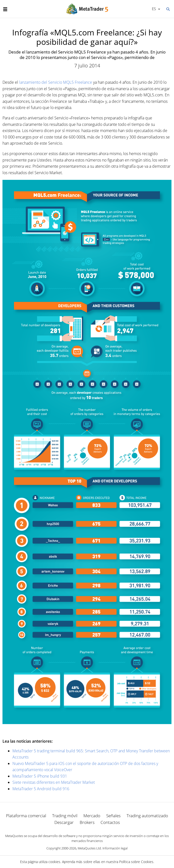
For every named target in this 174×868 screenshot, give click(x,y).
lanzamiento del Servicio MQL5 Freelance (56, 82)
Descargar (64, 822)
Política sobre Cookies (136, 862)
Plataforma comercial (26, 816)
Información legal (115, 848)
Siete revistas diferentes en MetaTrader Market (54, 782)
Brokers (87, 822)
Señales (113, 816)
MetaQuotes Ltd (89, 848)
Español (154, 9)
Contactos (110, 822)
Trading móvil (65, 816)
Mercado (92, 816)
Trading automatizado (147, 816)
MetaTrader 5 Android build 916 (41, 789)
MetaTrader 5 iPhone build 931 (40, 776)
